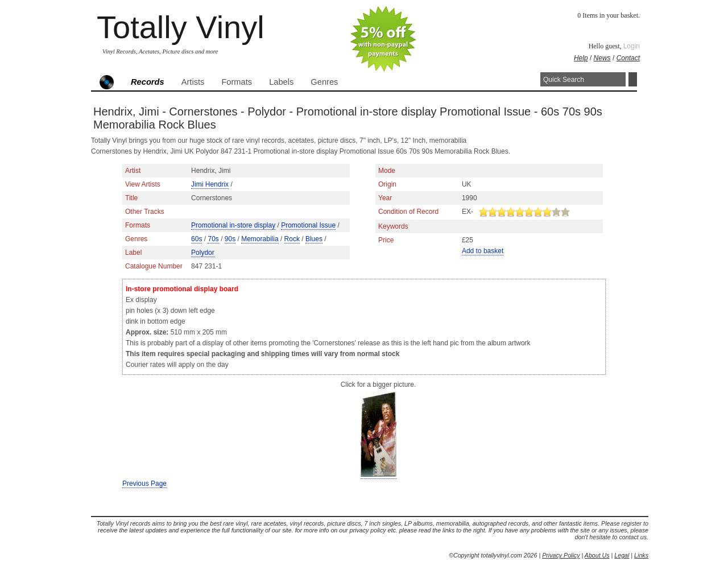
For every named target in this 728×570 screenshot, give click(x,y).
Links (641, 555)
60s (197, 239)
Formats (237, 82)
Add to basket (483, 251)
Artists (193, 82)
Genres (324, 82)
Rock (292, 239)
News (602, 58)
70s (213, 239)
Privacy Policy (561, 555)
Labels (281, 82)
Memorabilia (260, 239)
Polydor (203, 253)
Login (632, 46)
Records (148, 82)
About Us (597, 555)
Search (633, 79)
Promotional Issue (308, 225)
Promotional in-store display (233, 225)
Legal (622, 555)
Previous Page (144, 484)
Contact (628, 58)
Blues (314, 239)
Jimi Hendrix (210, 184)
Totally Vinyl (181, 27)
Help (581, 58)
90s (230, 239)
